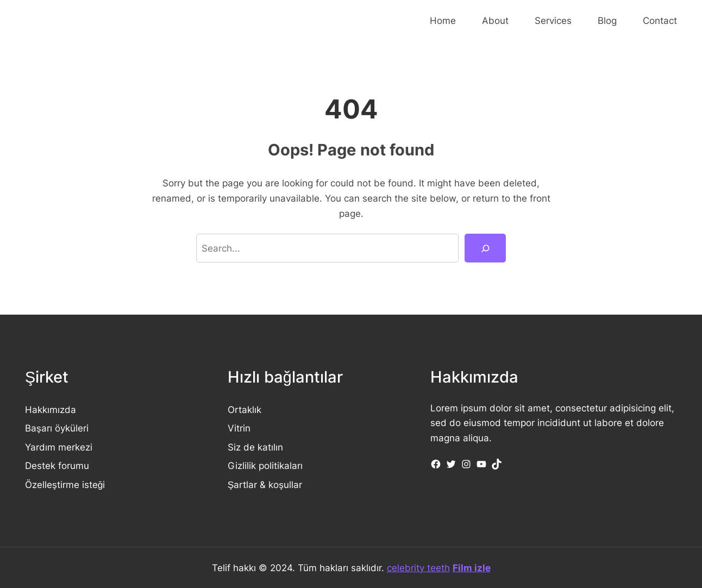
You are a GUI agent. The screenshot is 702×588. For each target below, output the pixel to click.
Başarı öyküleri (57, 428)
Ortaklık (245, 409)
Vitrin (239, 428)
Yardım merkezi (59, 447)
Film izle (472, 568)
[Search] (485, 248)
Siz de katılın (255, 447)
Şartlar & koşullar (265, 484)
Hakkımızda (51, 409)
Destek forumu (57, 465)
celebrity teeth (418, 568)
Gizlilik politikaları (265, 465)
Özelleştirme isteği (65, 484)
